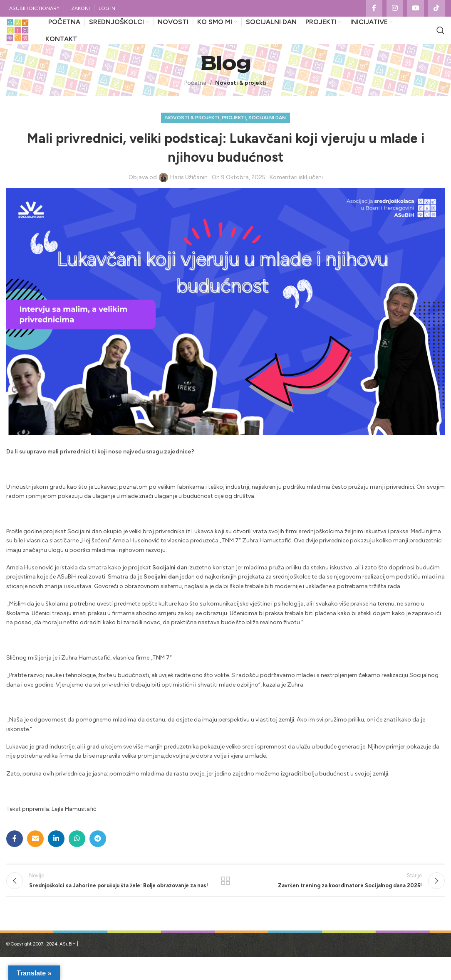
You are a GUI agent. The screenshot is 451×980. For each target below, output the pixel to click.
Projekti (234, 134)
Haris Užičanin (189, 194)
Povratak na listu (226, 901)
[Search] (441, 39)
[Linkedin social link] (56, 855)
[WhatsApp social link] (77, 855)
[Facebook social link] (374, 9)
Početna (195, 100)
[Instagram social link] (395, 9)
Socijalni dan (267, 134)
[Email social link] (35, 855)
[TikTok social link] (436, 9)
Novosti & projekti (241, 100)
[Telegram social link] (98, 855)
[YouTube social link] (416, 9)
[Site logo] (25, 39)
